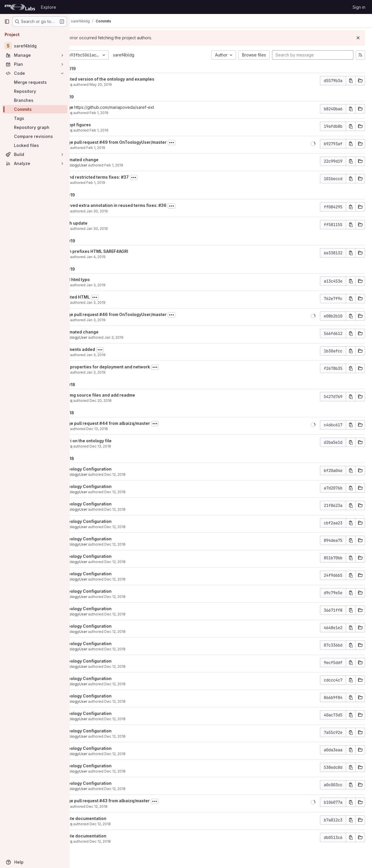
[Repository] (35, 91)
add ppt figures (104, 125)
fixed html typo (103, 279)
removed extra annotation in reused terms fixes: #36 (142, 205)
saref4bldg (152, 55)
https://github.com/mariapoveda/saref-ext (143, 107)
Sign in (359, 7)
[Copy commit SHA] (351, 81)
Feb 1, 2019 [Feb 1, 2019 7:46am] (124, 148)
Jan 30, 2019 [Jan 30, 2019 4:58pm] (126, 229)
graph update (102, 223)
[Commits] (35, 109)
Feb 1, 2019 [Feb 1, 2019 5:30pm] (127, 113)
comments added (106, 349)
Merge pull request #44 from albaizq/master (133, 423)
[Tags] (35, 118)
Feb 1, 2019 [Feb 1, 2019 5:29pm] (127, 130)
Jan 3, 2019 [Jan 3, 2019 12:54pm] (124, 372)
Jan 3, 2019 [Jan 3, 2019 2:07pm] (124, 320)
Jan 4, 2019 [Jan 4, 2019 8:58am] (124, 257)
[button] (313, 144)
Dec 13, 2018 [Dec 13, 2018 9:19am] (126, 429)
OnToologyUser (102, 165)
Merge (95, 107)
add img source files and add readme (126, 395)
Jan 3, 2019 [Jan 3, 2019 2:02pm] (124, 355)
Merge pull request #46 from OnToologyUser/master (142, 314)
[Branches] (35, 100)
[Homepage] (20, 7)
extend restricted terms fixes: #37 (123, 177)
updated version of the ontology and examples (136, 79)
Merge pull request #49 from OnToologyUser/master (142, 142)
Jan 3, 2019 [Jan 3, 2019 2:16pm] (124, 302)
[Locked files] (35, 145)
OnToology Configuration (114, 469)
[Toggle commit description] (200, 143)
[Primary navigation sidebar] (7, 22)
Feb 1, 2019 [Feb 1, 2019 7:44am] (124, 183)
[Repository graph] (35, 127)
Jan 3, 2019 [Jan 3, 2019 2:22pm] (124, 285)
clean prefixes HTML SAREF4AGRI (122, 251)
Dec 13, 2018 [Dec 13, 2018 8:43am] (129, 446)
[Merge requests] (35, 82)
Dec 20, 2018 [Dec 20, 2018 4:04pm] (129, 401)
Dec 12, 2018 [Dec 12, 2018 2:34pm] (129, 841)
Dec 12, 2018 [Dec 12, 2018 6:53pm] (143, 474)
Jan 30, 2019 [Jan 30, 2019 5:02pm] (126, 211)
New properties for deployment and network (133, 367)
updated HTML (103, 297)
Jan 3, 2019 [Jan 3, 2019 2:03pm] (142, 337)
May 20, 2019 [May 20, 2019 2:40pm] (129, 85)
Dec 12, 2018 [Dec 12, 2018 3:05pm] (129, 824)
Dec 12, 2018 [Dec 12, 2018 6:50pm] (125, 806)
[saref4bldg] (35, 46)
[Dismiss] (358, 38)
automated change (108, 160)
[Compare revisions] (35, 136)
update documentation (112, 818)
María (93, 148)
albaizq (95, 85)
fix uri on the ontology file (114, 441)
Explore (49, 7)
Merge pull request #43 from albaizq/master (133, 801)
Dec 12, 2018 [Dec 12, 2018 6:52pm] (143, 579)
